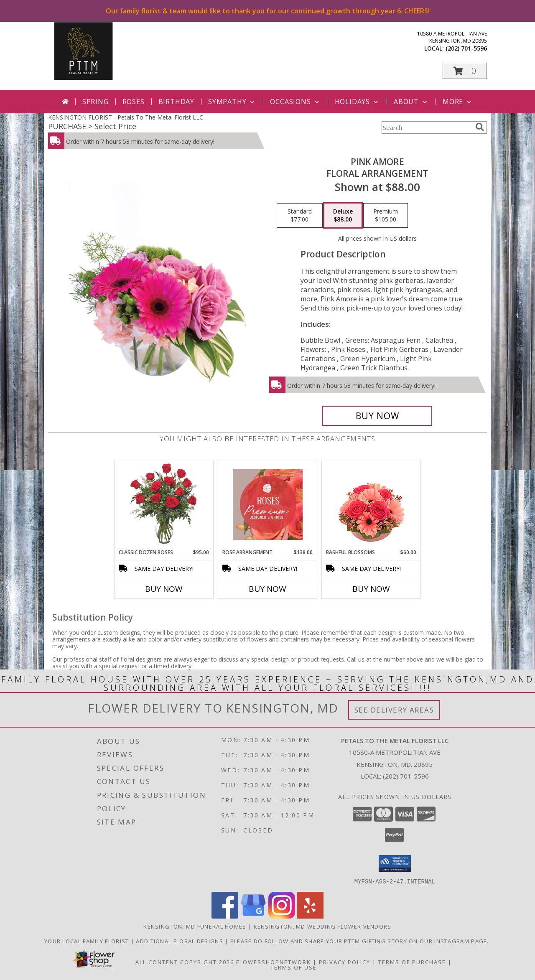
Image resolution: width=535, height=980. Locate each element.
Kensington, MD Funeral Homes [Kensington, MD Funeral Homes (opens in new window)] (195, 926)
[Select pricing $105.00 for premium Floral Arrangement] (386, 216)
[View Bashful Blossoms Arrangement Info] (371, 505)
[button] (465, 71)
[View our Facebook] (225, 916)
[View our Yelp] (310, 916)
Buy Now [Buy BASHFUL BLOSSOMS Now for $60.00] (371, 589)
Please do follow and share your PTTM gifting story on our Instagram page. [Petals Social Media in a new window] (360, 941)
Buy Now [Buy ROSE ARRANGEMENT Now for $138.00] (267, 589)
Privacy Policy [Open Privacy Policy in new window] (345, 962)
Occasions (295, 102)
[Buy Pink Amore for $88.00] (377, 416)
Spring (96, 102)
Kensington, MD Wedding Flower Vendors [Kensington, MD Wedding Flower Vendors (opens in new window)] (323, 926)
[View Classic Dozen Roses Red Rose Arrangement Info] (164, 504)
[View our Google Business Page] (253, 916)
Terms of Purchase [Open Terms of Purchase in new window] (412, 962)
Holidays (357, 102)
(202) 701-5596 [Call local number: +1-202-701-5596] (466, 48)
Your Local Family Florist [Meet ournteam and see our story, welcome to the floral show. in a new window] (88, 941)
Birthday (176, 102)
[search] (480, 127)
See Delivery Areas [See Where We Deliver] (394, 710)
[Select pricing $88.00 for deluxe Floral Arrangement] (343, 216)
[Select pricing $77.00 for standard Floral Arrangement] (300, 216)
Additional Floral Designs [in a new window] (180, 941)
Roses (134, 102)
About (411, 102)
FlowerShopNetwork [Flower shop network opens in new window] (274, 962)
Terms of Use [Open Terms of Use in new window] (294, 967)
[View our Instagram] (282, 916)
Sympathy (232, 102)
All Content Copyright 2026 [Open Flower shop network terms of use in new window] (185, 962)
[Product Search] (427, 127)
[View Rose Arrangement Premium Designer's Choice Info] (268, 504)
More (458, 102)
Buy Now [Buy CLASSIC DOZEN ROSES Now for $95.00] (164, 589)
